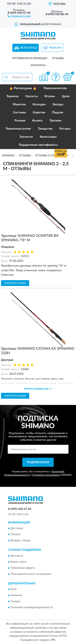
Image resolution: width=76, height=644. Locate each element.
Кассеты (32, 96)
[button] (19, 16)
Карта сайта (18, 562)
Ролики (20, 121)
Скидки (15, 602)
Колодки (39, 104)
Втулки (50, 96)
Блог (14, 589)
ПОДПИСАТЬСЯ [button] (38, 462)
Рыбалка (56, 48)
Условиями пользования (46, 475)
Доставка (17, 529)
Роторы (65, 129)
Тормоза (13, 96)
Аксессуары (48, 137)
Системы (19, 113)
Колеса (37, 121)
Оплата (15, 535)
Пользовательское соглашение (31, 574)
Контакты (38, 65)
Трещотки (45, 129)
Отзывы (58, 58)
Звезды (58, 104)
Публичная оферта (23, 568)
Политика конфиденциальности (32, 608)
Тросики (55, 121)
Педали (58, 113)
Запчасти (26, 137)
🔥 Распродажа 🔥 (23, 88)
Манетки (19, 104)
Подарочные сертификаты (38, 145)
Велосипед (29, 48)
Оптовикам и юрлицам (30, 58)
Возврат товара (21, 541)
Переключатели (55, 88)
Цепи (66, 96)
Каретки (39, 113)
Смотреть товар (15, 283)
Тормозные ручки (18, 129)
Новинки (16, 595)
